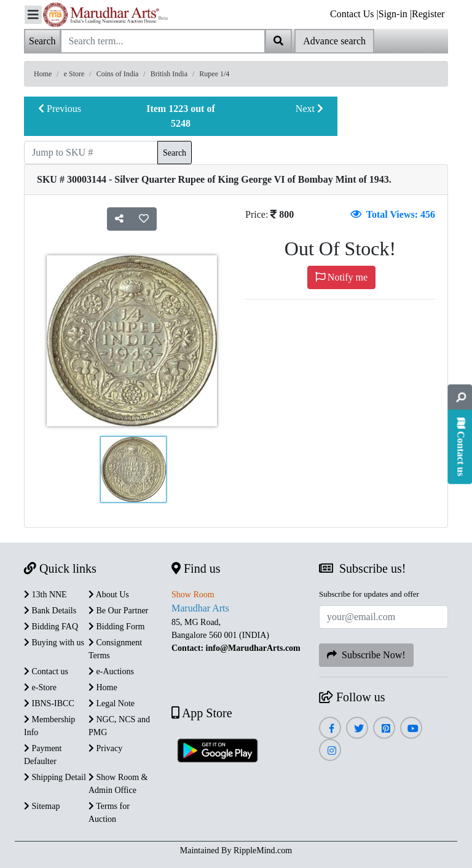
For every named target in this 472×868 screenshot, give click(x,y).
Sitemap (42, 806)
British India (169, 74)
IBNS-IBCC (49, 703)
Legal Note (112, 703)
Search (175, 153)
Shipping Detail (55, 777)
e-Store (40, 687)
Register (428, 14)
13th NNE (45, 595)
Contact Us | (354, 14)
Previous (60, 109)
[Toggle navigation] (33, 15)
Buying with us (54, 643)
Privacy (105, 748)
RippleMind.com (263, 850)
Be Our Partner (118, 611)
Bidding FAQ (51, 627)
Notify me (341, 277)
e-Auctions (111, 671)
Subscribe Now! (366, 655)
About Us (109, 595)
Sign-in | (395, 14)
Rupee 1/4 (214, 74)
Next (309, 109)
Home (43, 74)
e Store (74, 74)
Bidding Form (116, 627)
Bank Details (50, 611)
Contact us (46, 671)
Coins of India (118, 74)
